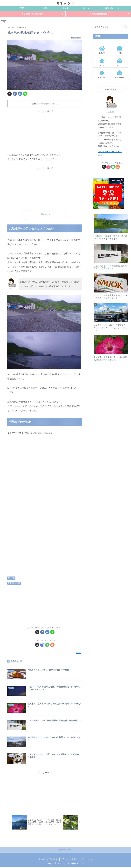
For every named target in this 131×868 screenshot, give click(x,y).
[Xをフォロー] (37, 645)
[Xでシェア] (10, 94)
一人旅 (11, 578)
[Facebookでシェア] (15, 94)
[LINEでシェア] (25, 94)
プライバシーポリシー (70, 860)
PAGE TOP (65, 851)
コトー (111, 112)
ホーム (41, 860)
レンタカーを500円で (33, 14)
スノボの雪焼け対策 (98, 14)
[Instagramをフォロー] (42, 645)
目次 (42, 215)
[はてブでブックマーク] (20, 94)
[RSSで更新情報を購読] (52, 645)
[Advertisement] (45, 131)
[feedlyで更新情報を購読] (47, 645)
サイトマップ (87, 860)
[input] (111, 27)
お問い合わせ (53, 860)
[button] (126, 27)
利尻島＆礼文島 (14, 583)
